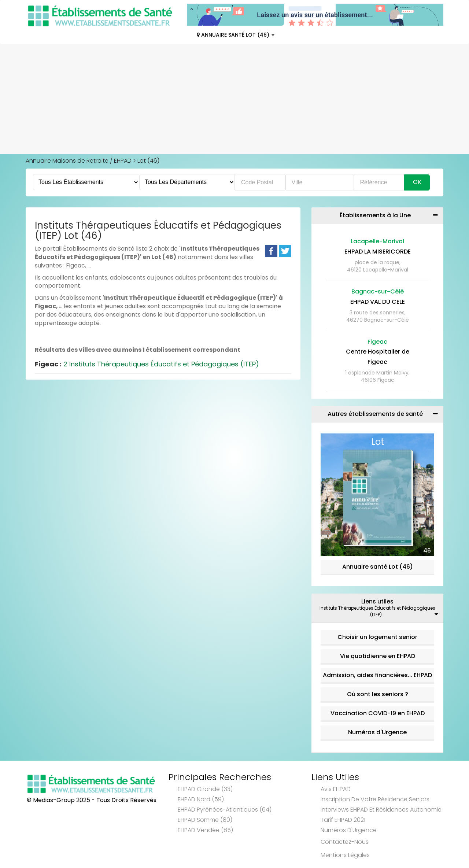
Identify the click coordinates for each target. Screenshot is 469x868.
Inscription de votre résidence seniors (375, 799)
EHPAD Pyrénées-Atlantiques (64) (225, 810)
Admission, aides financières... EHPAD (377, 675)
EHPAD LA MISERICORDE (378, 252)
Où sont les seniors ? (378, 694)
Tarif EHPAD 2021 (343, 820)
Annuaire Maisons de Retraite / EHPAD (79, 161)
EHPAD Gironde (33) (205, 789)
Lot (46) (148, 161)
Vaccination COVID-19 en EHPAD (378, 713)
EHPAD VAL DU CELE (378, 302)
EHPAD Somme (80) (205, 820)
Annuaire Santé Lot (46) (236, 35)
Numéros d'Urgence (377, 732)
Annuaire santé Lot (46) (378, 567)
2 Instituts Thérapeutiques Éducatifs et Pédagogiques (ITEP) (147, 364)
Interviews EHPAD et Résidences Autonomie (381, 810)
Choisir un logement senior (377, 637)
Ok (417, 182)
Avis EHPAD (336, 789)
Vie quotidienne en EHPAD (378, 656)
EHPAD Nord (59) (201, 799)
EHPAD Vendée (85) (205, 830)
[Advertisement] (234, 99)
